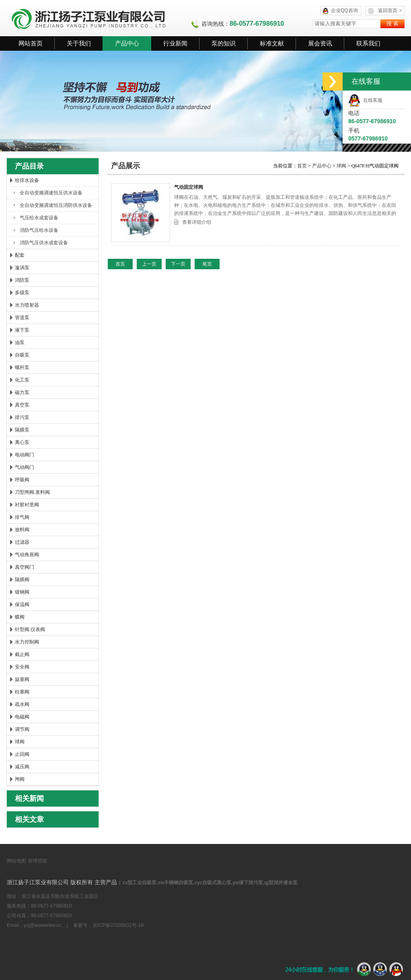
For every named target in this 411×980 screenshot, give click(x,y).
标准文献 (272, 43)
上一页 (149, 264)
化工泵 (22, 380)
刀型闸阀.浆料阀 (32, 492)
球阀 (20, 742)
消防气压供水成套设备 (44, 243)
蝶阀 (20, 617)
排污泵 (22, 417)
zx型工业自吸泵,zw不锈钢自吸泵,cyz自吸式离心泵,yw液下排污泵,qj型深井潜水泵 (210, 883)
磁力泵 (22, 392)
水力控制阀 (27, 642)
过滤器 (22, 542)
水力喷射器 (27, 305)
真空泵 (22, 405)
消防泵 (22, 280)
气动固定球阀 (189, 187)
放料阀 (22, 530)
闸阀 (20, 779)
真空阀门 (25, 567)
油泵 (20, 342)
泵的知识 (224, 43)
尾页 (207, 264)
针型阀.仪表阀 (30, 629)
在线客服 (365, 100)
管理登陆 (37, 861)
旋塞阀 (22, 679)
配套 (20, 255)
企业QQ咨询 (344, 10)
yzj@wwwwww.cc (43, 925)
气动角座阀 (27, 555)
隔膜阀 (22, 580)
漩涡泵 (22, 268)
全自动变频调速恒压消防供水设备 (56, 205)
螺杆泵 (22, 367)
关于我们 (79, 43)
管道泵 (22, 318)
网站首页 (31, 43)
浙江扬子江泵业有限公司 (99, 18)
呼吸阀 (22, 480)
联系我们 (368, 43)
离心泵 (22, 442)
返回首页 (390, 10)
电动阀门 (25, 455)
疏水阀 (22, 704)
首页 (303, 166)
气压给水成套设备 (39, 218)
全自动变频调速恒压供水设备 (51, 193)
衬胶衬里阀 (27, 505)
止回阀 (22, 754)
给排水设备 (27, 180)
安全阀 (22, 667)
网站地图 (16, 861)
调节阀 (22, 729)
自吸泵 (22, 355)
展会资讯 (320, 43)
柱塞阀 (22, 692)
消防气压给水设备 (39, 230)
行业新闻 (175, 43)
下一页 (178, 264)
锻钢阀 (22, 592)
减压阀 (22, 767)
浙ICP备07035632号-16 (118, 925)
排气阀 (22, 517)
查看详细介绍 (197, 222)
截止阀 (22, 654)
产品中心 (127, 43)
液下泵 (22, 330)
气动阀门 (25, 467)
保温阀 (22, 605)
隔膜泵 (22, 430)
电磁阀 (22, 717)
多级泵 (22, 293)
